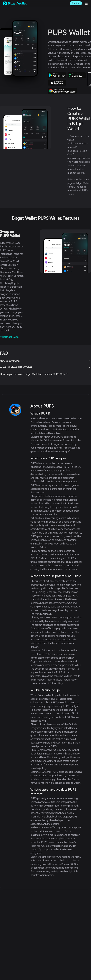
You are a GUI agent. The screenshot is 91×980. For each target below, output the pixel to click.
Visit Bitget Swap (9, 337)
